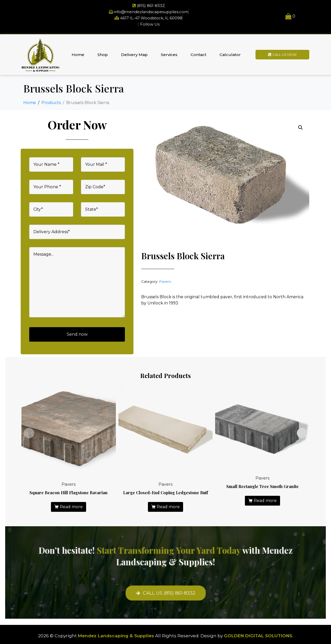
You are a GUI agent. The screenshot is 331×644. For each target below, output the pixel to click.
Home (78, 55)
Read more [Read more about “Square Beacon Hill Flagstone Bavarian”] (71, 507)
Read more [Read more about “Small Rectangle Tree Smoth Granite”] (265, 501)
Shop (103, 55)
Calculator (230, 55)
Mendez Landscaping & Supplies (116, 636)
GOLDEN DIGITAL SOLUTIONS (258, 636)
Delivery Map (134, 55)
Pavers (165, 281)
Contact (198, 55)
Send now (77, 334)
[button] (300, 128)
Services (169, 55)
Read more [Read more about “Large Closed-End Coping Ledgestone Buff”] (168, 507)
